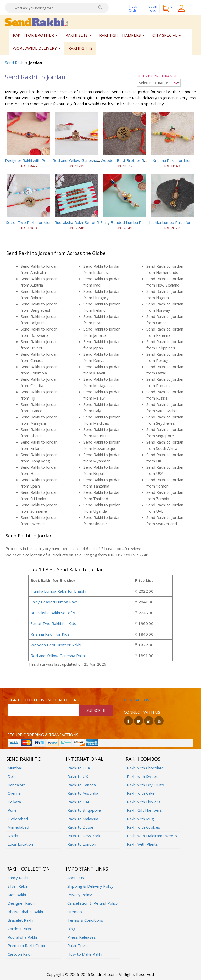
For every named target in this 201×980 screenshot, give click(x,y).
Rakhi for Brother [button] (35, 35)
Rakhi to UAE (79, 802)
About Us (76, 878)
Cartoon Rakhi (20, 954)
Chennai (15, 793)
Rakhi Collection (28, 869)
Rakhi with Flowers (144, 802)
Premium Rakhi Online (27, 945)
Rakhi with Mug (140, 819)
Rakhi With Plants (142, 844)
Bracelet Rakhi (20, 920)
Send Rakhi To (24, 759)
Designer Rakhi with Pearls (29, 160)
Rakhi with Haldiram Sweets (152, 836)
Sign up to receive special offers (43, 700)
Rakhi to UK (78, 776)
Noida (13, 836)
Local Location (20, 844)
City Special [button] (167, 35)
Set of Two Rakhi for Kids (29, 222)
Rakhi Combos (143, 759)
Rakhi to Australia (83, 793)
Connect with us (142, 712)
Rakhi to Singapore (84, 810)
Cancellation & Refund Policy (93, 903)
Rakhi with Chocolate (145, 768)
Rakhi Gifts (80, 48)
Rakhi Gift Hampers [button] (122, 35)
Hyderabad (18, 819)
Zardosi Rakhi (20, 929)
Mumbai (15, 768)
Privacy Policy (80, 895)
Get (153, 8)
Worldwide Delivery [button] (37, 48)
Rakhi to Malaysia (83, 819)
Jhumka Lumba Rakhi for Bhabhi (58, 591)
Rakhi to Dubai (80, 827)
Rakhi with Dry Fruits (145, 785)
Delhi (12, 776)
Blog (71, 929)
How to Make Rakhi (85, 954)
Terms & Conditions (85, 920)
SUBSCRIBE (96, 710)
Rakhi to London (82, 844)
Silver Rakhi (18, 886)
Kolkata (14, 802)
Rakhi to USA (79, 768)
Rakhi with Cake (141, 793)
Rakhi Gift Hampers (144, 810)
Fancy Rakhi (18, 878)
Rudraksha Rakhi (22, 937)
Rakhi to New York (84, 836)
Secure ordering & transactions (43, 735)
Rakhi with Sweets (143, 776)
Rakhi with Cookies (144, 827)
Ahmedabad (18, 827)
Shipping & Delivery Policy (90, 886)
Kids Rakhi (17, 895)
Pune (12, 810)
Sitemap (75, 912)
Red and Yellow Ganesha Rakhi (80, 160)
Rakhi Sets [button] (78, 35)
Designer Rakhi (21, 903)
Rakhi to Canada (82, 785)
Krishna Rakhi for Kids (172, 160)
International (85, 759)
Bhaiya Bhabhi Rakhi (25, 912)
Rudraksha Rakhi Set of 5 (77, 222)
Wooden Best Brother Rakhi (126, 160)
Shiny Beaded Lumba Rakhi (124, 222)
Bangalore (17, 785)
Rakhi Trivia (77, 945)
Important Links (87, 869)
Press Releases (82, 937)
